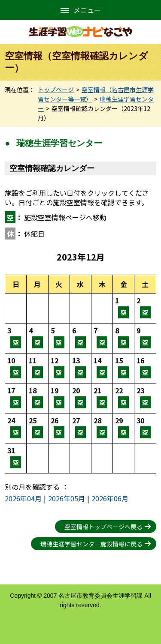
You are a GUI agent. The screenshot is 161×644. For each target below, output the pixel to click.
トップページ (56, 90)
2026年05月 (67, 498)
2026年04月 (23, 498)
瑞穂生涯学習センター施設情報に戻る (91, 544)
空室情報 (123, 308)
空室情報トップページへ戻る (103, 527)
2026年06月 (110, 498)
